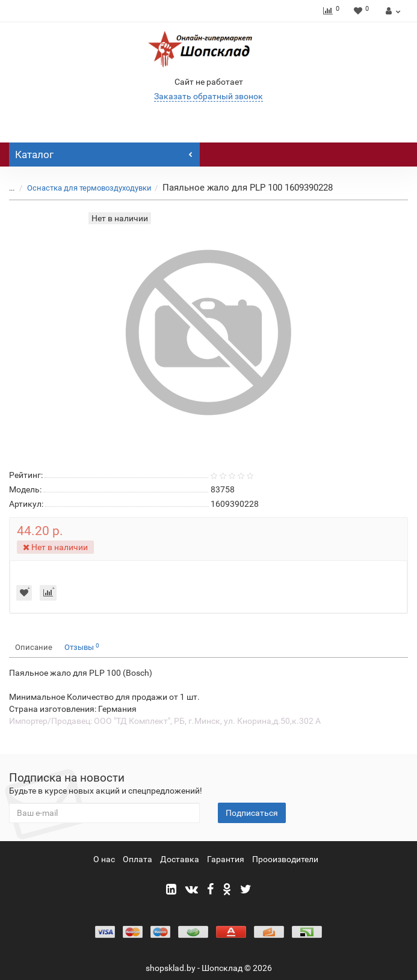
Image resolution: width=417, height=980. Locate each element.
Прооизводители (285, 859)
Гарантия (226, 859)
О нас (104, 859)
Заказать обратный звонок (209, 96)
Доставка (180, 859)
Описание (34, 647)
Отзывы (82, 647)
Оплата (137, 859)
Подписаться (252, 813)
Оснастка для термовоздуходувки (89, 188)
